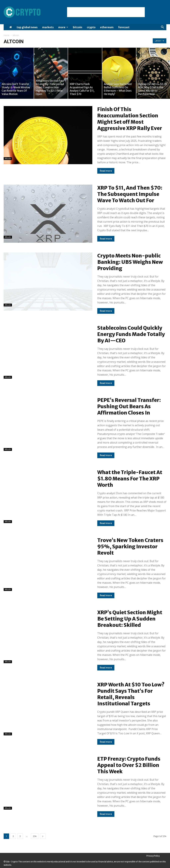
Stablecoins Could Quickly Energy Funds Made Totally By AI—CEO (131, 334)
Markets (48, 27)
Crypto (91, 27)
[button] (162, 27)
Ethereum (107, 27)
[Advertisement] (106, 12)
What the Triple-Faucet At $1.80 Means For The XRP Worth (130, 479)
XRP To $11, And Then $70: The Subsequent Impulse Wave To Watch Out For (130, 194)
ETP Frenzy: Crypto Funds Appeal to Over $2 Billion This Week (129, 765)
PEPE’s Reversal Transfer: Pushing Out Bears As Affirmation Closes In (129, 406)
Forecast (124, 27)
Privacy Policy (153, 856)
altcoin (8, 159)
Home (7, 35)
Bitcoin (78, 27)
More (63, 27)
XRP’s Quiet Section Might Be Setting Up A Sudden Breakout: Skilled (130, 619)
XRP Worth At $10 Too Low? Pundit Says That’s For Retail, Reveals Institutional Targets (131, 694)
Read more (106, 171)
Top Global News (27, 27)
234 (35, 836)
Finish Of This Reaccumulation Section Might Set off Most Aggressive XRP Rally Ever (130, 119)
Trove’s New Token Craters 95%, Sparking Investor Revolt (130, 546)
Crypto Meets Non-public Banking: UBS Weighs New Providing (130, 262)
